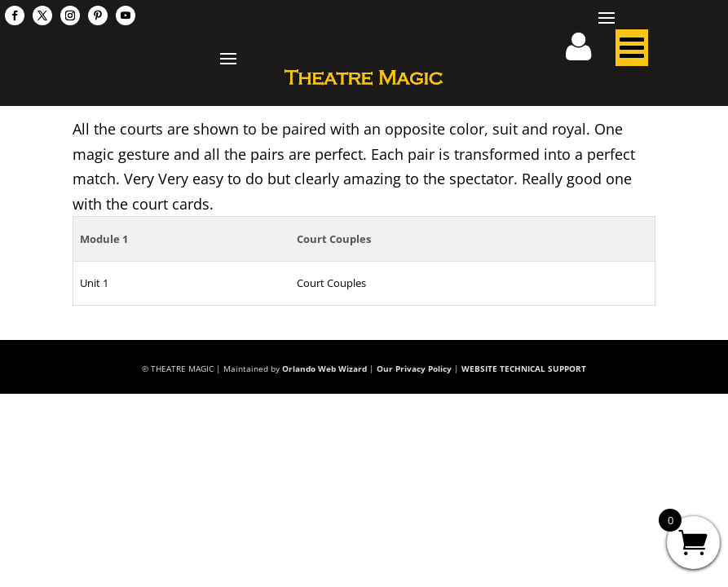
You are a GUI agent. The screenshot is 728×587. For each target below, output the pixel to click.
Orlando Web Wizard (324, 369)
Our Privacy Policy (414, 369)
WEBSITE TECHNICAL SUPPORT (524, 369)
